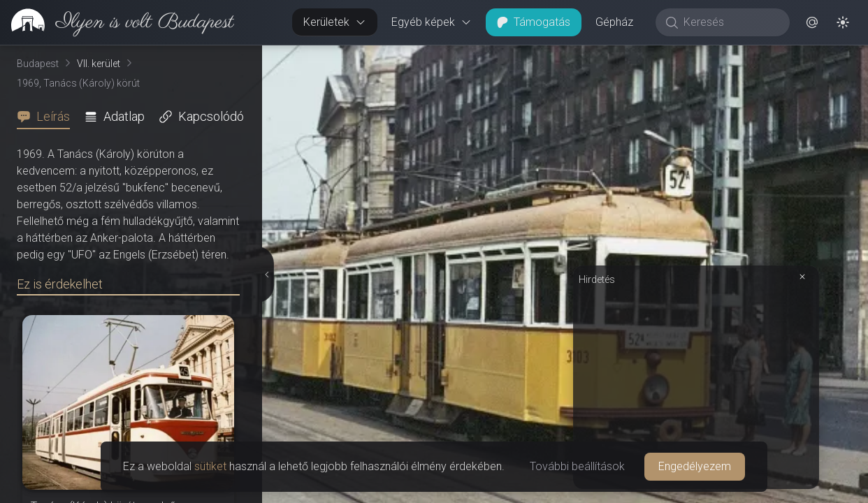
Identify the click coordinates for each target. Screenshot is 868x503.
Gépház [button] (614, 22)
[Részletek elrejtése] (268, 275)
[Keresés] (730, 22)
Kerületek (335, 22)
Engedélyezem (695, 466)
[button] (812, 22)
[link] (117, 22)
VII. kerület (99, 64)
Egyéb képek (432, 22)
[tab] (48, 117)
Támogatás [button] (534, 22)
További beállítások (577, 466)
